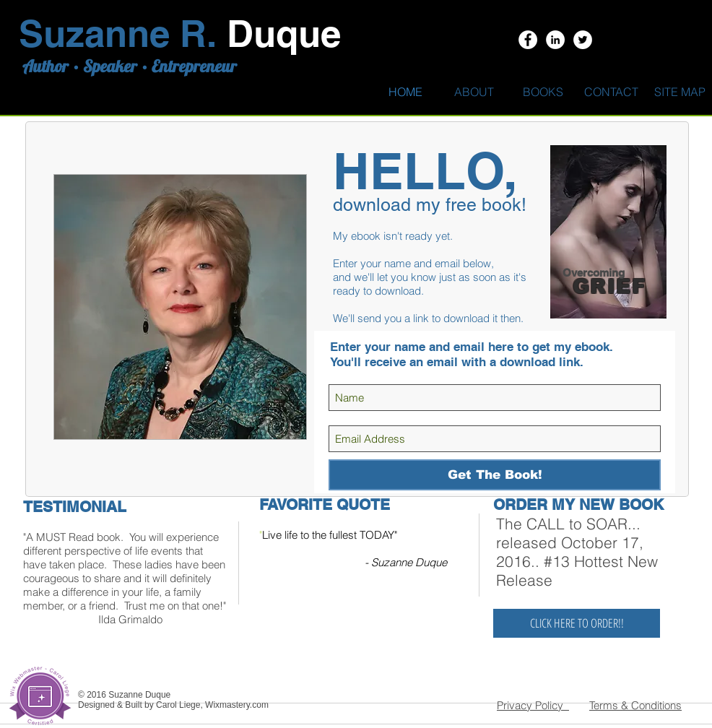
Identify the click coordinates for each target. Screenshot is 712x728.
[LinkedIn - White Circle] (555, 40)
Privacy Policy (533, 705)
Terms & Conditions (635, 705)
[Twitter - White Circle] (583, 40)
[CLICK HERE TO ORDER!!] (577, 623)
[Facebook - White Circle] (528, 40)
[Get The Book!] (495, 475)
